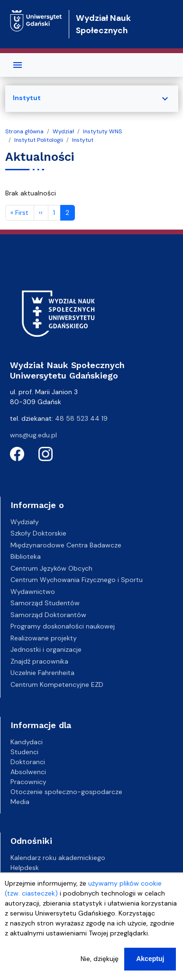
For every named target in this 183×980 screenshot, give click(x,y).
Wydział (63, 131)
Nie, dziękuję (100, 963)
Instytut (83, 140)
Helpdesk (25, 868)
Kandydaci (27, 742)
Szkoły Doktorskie (38, 533)
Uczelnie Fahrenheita (42, 673)
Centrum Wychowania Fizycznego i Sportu (77, 580)
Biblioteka (26, 556)
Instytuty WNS (102, 131)
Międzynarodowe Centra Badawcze (66, 545)
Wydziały (25, 522)
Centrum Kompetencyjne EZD (57, 684)
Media (20, 802)
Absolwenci (28, 772)
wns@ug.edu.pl (33, 435)
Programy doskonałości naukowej (63, 626)
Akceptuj (150, 963)
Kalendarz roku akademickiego (58, 858)
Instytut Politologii (39, 140)
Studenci (24, 752)
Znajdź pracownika (39, 661)
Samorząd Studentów (45, 603)
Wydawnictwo (33, 592)
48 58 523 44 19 (81, 418)
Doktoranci (28, 762)
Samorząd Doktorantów (48, 615)
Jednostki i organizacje (46, 649)
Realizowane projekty (44, 638)
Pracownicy (28, 782)
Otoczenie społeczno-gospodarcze (66, 792)
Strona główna (24, 131)
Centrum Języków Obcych (51, 568)
